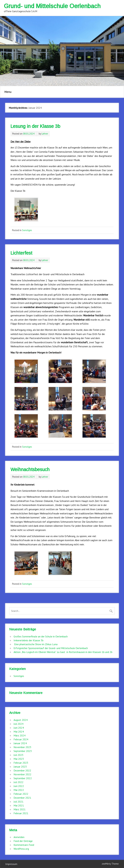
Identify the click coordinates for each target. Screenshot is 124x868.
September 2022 (23, 778)
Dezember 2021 (22, 798)
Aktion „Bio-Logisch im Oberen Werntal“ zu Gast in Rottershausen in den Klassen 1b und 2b (63, 652)
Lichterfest (21, 253)
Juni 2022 (19, 786)
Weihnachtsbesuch (30, 469)
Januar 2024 (20, 743)
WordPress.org (21, 849)
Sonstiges (27, 230)
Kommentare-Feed (24, 845)
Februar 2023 (21, 763)
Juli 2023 (18, 755)
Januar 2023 (20, 767)
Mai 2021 (19, 805)
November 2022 (22, 774)
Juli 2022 (18, 782)
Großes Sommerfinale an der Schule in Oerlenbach (41, 636)
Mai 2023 (19, 759)
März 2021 (20, 809)
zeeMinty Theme (110, 864)
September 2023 (23, 751)
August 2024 (21, 720)
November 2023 (22, 747)
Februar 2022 (21, 794)
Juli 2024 (18, 724)
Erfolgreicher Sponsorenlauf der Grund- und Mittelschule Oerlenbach (51, 648)
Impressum (11, 864)
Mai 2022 (19, 790)
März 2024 (20, 735)
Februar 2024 (21, 739)
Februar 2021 (21, 813)
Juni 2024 (19, 728)
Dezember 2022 (22, 770)
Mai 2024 (19, 732)
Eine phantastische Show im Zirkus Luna (36, 644)
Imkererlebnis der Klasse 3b (28, 640)
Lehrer (45, 134)
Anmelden (19, 837)
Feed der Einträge (23, 841)
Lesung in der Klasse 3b (35, 126)
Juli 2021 (18, 802)
